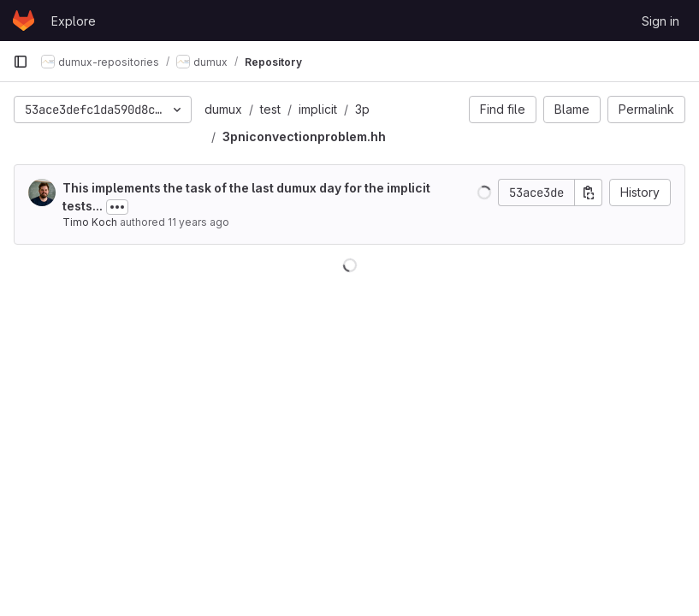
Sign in (660, 21)
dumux (223, 109)
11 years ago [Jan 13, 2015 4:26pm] (198, 222)
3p (362, 109)
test (270, 109)
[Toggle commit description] (117, 207)
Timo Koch (90, 222)
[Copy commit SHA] (589, 192)
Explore (74, 21)
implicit (318, 109)
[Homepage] (24, 21)
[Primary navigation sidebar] (21, 62)
